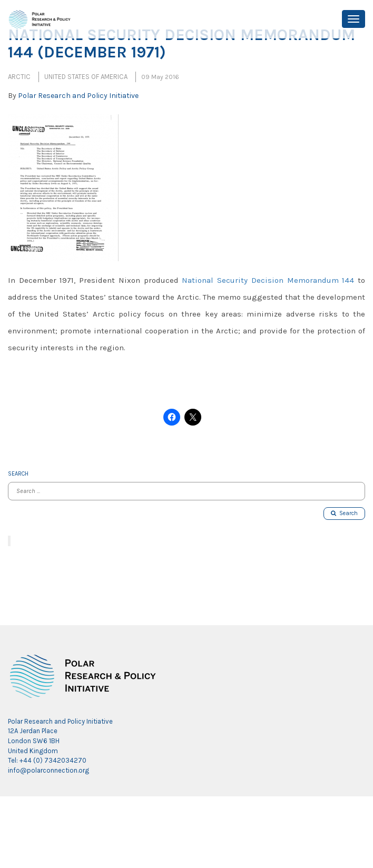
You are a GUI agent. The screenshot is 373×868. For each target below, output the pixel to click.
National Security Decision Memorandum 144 (268, 280)
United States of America (86, 77)
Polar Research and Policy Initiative (78, 96)
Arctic (19, 77)
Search (344, 513)
